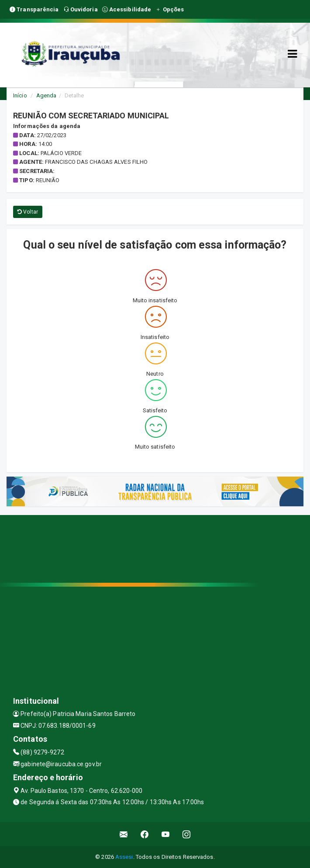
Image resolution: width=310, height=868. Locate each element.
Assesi (124, 857)
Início (20, 95)
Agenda (46, 95)
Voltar (28, 212)
